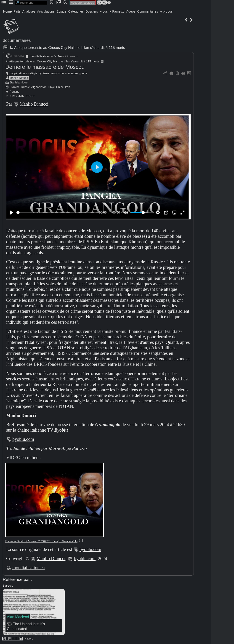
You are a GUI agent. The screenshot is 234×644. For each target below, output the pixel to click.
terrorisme (57, 73)
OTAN (20, 96)
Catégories (76, 11)
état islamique (19, 82)
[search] (31, 3)
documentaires (17, 40)
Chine (60, 87)
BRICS (30, 96)
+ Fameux (117, 11)
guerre (83, 73)
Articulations (46, 11)
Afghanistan (39, 87)
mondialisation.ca (41, 56)
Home (7, 11)
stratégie (32, 73)
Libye (51, 87)
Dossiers (92, 11)
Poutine (15, 92)
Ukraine (15, 87)
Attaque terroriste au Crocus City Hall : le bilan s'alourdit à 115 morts (67, 48)
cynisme (44, 73)
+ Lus (104, 11)
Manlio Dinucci (19, 78)
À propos (166, 11)
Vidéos (131, 11)
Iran (67, 87)
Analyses (29, 11)
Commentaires (148, 11)
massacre (71, 73)
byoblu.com (23, 439)
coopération (17, 73)
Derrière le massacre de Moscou (45, 67)
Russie (25, 87)
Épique (61, 11)
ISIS (12, 96)
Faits (17, 11)
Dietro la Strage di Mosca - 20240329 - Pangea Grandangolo (41, 541)
